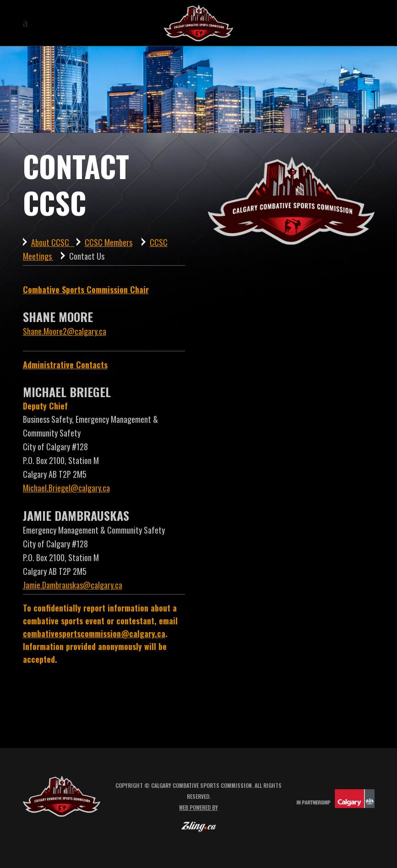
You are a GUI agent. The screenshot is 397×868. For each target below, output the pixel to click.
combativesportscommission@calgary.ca (94, 633)
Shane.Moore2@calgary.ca (65, 331)
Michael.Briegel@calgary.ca (66, 488)
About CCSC (53, 242)
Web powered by (198, 807)
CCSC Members (109, 242)
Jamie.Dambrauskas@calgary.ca (73, 585)
